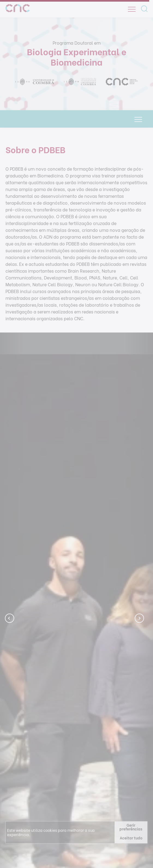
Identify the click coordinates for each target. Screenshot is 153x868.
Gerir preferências (131, 827)
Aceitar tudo (131, 838)
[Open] (132, 9)
